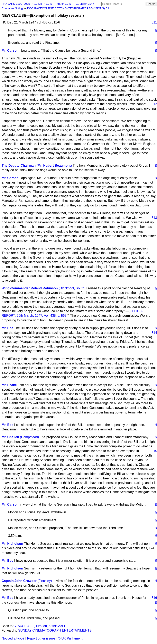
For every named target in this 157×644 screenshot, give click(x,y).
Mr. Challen (10, 437)
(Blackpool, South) (72, 288)
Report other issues (41, 638)
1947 (50, 4)
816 (154, 598)
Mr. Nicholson (12, 544)
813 (154, 218)
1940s (38, 4)
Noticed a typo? (13, 638)
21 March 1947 (85, 4)
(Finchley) (45, 581)
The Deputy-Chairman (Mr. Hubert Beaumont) (37, 165)
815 (154, 451)
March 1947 (64, 4)
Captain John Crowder (19, 581)
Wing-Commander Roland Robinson (30, 288)
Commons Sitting (13, 8)
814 (154, 333)
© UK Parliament (70, 638)
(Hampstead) (29, 437)
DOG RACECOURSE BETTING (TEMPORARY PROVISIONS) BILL (69, 8)
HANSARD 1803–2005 (16, 4)
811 (154, 22)
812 (154, 104)
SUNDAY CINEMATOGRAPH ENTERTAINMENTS (55, 630)
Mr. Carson (10, 51)
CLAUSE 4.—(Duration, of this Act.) (39, 626)
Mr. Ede (7, 328)
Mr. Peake (9, 385)
